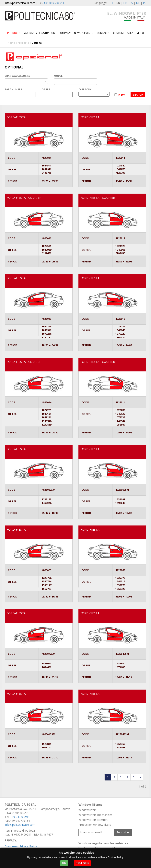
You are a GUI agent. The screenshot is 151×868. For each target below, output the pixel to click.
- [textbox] (7, 81)
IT (112, 3)
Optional (37, 43)
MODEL (58, 76)
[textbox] (56, 82)
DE (138, 3)
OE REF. (46, 89)
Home (11, 43)
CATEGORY (85, 89)
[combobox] (26, 81)
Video (140, 33)
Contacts (103, 33)
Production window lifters (95, 825)
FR (125, 3)
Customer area (123, 33)
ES (131, 3)
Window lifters (87, 810)
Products (14, 33)
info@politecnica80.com (20, 3)
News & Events (84, 33)
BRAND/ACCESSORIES (17, 76)
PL (145, 3)
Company (65, 33)
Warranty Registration (40, 33)
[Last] (140, 777)
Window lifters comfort (93, 820)
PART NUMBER (13, 89)
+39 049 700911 (54, 3)
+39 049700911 (20, 817)
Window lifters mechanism (95, 815)
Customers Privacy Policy (21, 846)
